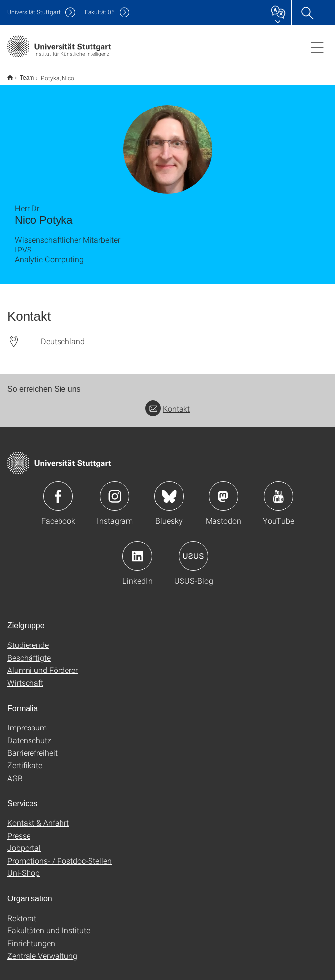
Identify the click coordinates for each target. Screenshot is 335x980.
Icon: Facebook (58, 490)
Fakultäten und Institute (49, 924)
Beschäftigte (29, 651)
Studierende (28, 638)
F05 (100, 12)
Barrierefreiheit (32, 746)
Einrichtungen (31, 937)
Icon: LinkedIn (137, 550)
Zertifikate (25, 759)
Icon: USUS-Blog (193, 550)
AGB (15, 771)
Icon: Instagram (115, 490)
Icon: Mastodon (223, 490)
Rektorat (22, 911)
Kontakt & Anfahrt (38, 816)
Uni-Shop (24, 866)
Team (21, 74)
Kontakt (167, 402)
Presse (19, 829)
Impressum (27, 721)
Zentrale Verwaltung (42, 949)
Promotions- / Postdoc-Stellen (60, 854)
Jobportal (24, 841)
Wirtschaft (25, 676)
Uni (34, 12)
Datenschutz (29, 734)
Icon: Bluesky (169, 490)
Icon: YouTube (278, 490)
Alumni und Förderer (43, 663)
